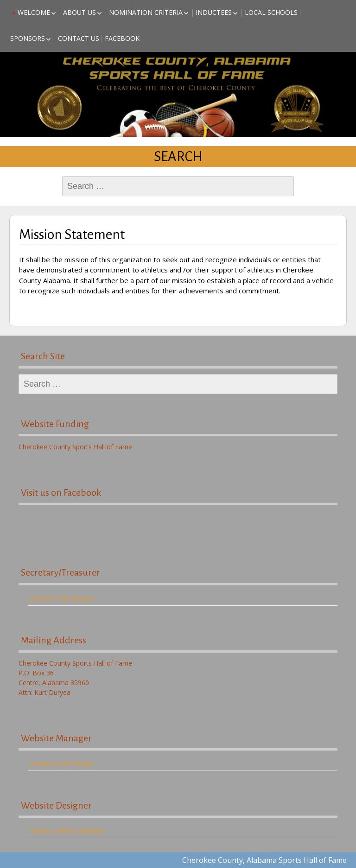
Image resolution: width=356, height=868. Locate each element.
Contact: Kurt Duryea (62, 598)
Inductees (214, 12)
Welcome (34, 12)
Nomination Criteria (146, 12)
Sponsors (28, 38)
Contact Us (79, 38)
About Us (79, 12)
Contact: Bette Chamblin (67, 831)
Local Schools (271, 12)
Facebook (122, 38)
